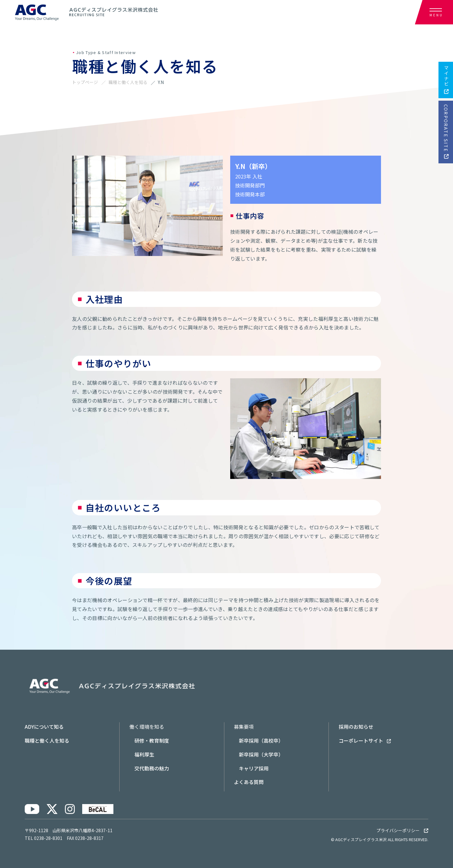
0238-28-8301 (48, 838)
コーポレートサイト (365, 740)
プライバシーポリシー (402, 830)
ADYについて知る (44, 727)
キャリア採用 (254, 768)
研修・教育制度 (152, 740)
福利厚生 (144, 754)
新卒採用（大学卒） (261, 754)
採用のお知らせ (356, 727)
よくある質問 (249, 782)
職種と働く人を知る (128, 82)
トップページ (85, 82)
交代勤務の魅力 (152, 768)
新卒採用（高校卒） (261, 740)
